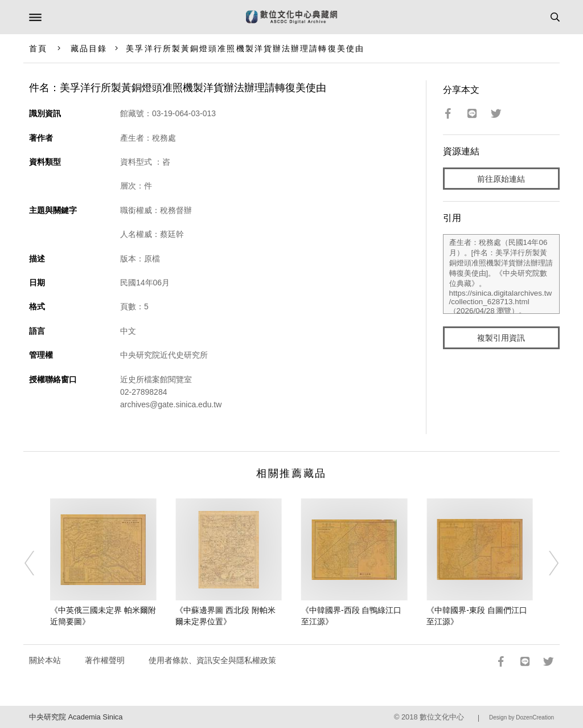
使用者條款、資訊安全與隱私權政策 (212, 660)
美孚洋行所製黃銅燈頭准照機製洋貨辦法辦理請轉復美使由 (245, 48)
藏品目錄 (89, 48)
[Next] (546, 563)
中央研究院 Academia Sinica (76, 717)
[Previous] (37, 563)
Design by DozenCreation (522, 717)
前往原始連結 (501, 179)
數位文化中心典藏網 (291, 17)
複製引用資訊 (501, 338)
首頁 (38, 48)
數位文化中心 (442, 717)
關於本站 (45, 660)
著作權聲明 (105, 660)
